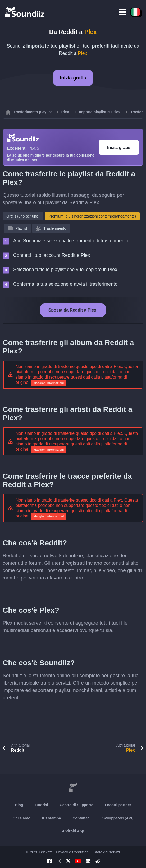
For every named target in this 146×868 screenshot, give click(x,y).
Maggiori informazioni (49, 383)
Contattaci (81, 818)
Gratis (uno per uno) (23, 216)
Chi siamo (22, 818)
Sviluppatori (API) (118, 818)
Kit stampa (52, 818)
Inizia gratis (73, 78)
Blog (19, 805)
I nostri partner (118, 805)
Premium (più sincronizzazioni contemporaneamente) (92, 216)
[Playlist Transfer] (25, 12)
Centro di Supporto (77, 805)
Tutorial (41, 805)
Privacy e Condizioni (73, 852)
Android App (73, 831)
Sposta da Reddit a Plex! (73, 310)
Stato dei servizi (107, 852)
